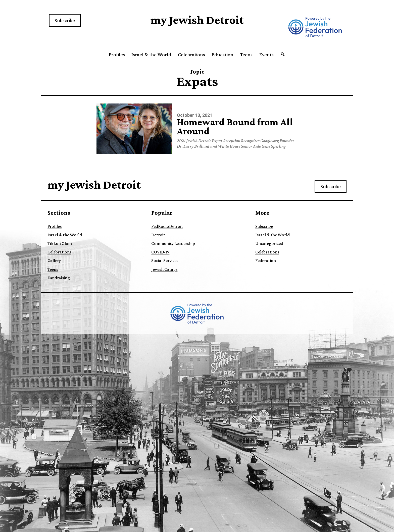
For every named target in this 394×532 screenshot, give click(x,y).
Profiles (117, 55)
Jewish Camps (164, 269)
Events (266, 55)
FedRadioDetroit (167, 226)
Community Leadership (173, 243)
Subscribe (65, 20)
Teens (246, 55)
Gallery (54, 260)
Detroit (158, 235)
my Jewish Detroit (197, 20)
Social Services (165, 260)
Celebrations (191, 55)
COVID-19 (160, 252)
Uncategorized (269, 243)
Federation (266, 260)
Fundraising (59, 278)
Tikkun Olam (60, 243)
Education (223, 55)
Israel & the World (151, 55)
